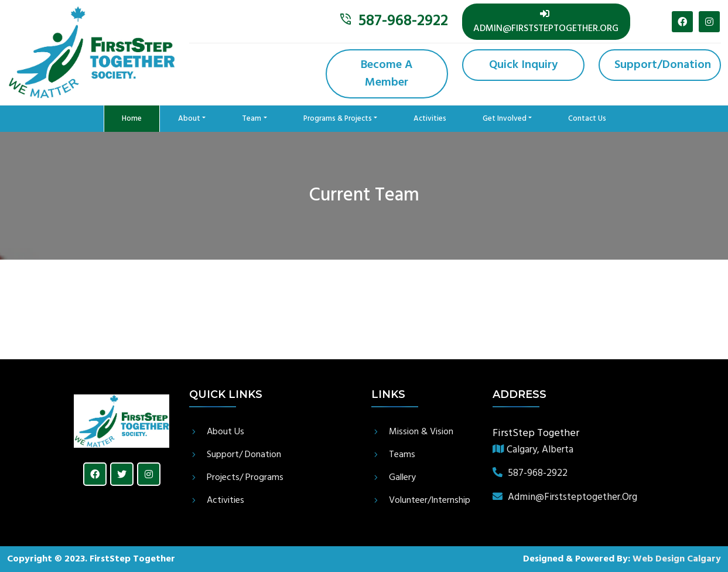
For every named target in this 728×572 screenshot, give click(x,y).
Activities (430, 119)
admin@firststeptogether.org (546, 23)
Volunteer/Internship (430, 501)
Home (141, 116)
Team (252, 119)
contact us (587, 119)
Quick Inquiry (523, 65)
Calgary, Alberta (533, 450)
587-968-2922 (403, 21)
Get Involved (505, 119)
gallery (402, 478)
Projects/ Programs (245, 478)
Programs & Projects (338, 119)
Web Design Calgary (677, 559)
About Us (225, 432)
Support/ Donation (244, 455)
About (189, 119)
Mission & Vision (421, 432)
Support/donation (663, 65)
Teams (402, 455)
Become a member (387, 74)
